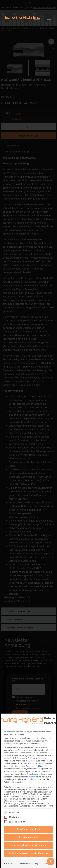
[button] (49, 18)
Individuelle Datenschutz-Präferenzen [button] (28, 853)
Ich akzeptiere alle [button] (28, 837)
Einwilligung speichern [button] (29, 829)
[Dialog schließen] (53, 716)
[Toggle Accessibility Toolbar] (51, 862)
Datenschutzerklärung (35, 766)
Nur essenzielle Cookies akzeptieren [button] (28, 845)
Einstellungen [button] (33, 774)
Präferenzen (9, 864)
